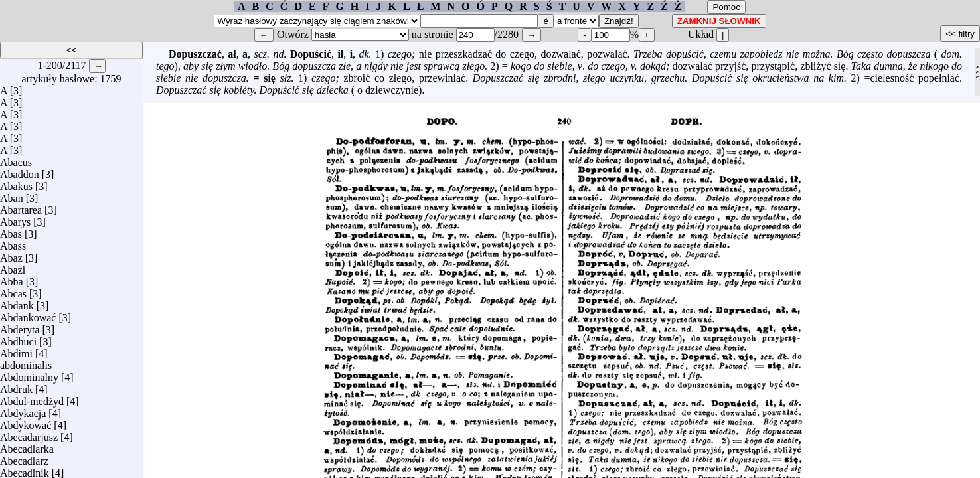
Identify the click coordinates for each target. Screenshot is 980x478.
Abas (11, 231)
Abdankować (28, 314)
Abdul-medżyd (32, 398)
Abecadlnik (25, 470)
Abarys (15, 219)
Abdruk (16, 386)
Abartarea (21, 207)
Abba (12, 279)
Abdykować (26, 422)
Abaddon (20, 171)
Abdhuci (18, 338)
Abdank (17, 302)
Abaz (11, 255)
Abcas (13, 290)
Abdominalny (29, 374)
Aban (12, 195)
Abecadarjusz (29, 434)
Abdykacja (23, 410)
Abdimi (16, 350)
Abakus (16, 183)
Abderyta (20, 326)
